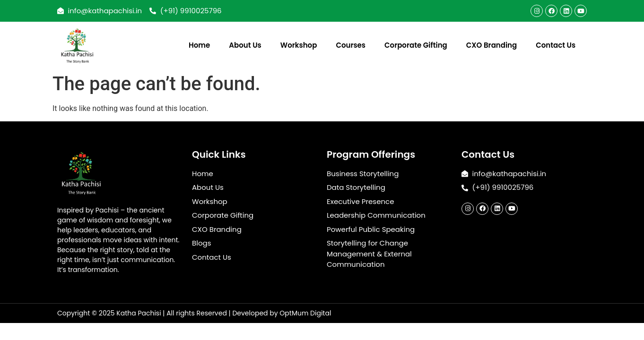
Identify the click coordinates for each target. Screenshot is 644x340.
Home (199, 45)
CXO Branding (492, 45)
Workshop (299, 45)
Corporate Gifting (416, 45)
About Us (245, 45)
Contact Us (556, 45)
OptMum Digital (305, 313)
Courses (351, 45)
